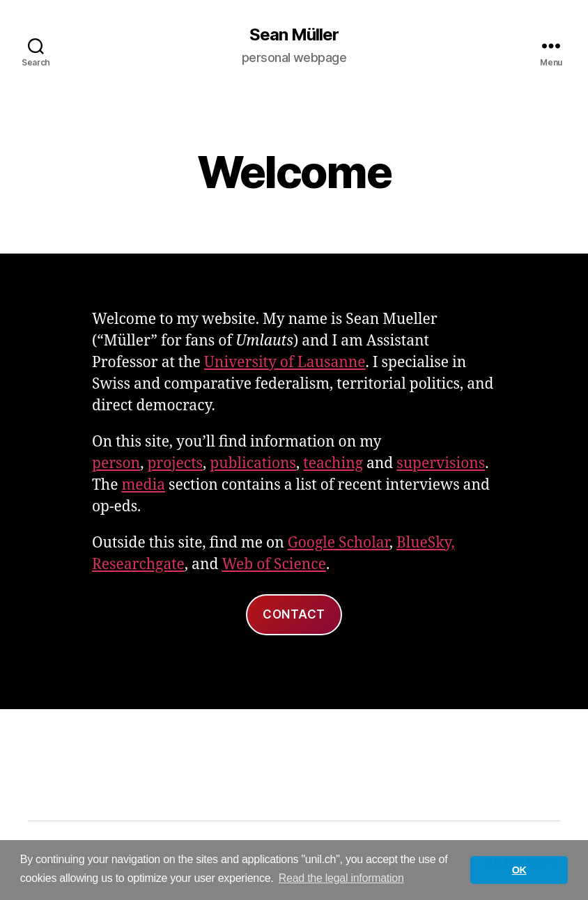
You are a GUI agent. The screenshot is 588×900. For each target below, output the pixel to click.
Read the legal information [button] (341, 878)
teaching (333, 464)
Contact (294, 614)
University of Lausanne (285, 363)
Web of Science (274, 565)
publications (253, 464)
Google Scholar (339, 543)
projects (175, 464)
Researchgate (138, 565)
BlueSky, (426, 543)
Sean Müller (294, 35)
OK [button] (519, 870)
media (143, 485)
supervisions (441, 464)
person (116, 464)
